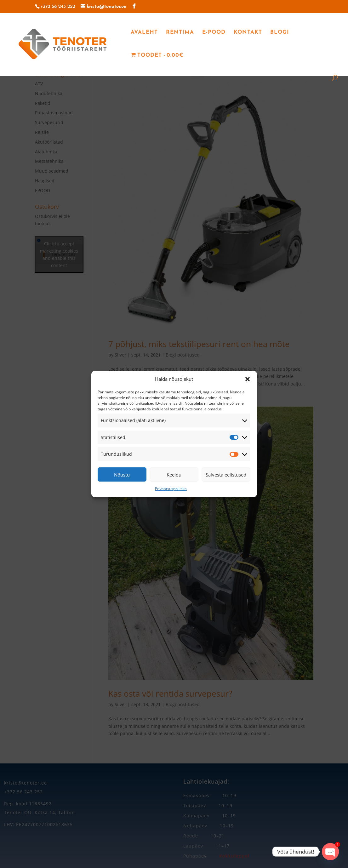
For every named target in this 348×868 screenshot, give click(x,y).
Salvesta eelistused (226, 475)
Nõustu (122, 475)
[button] (248, 379)
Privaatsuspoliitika (171, 489)
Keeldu (174, 475)
